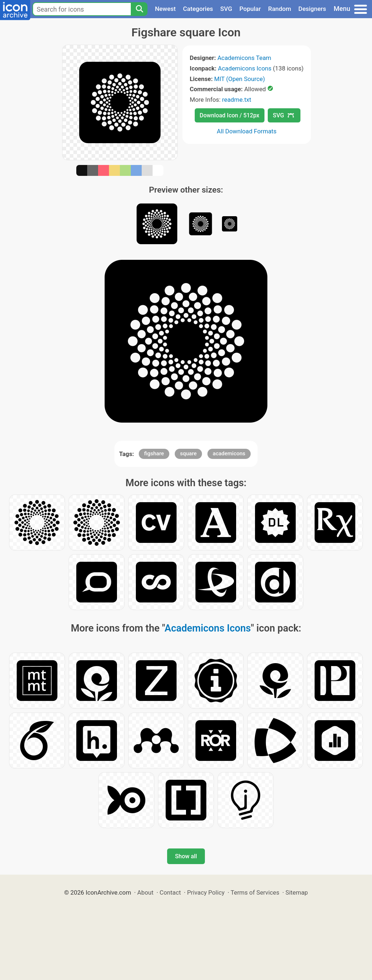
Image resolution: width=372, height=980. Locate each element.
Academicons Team (244, 58)
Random (280, 9)
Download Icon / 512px (230, 115)
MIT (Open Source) (240, 79)
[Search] (139, 9)
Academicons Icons (245, 68)
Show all (186, 856)
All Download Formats (247, 131)
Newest (165, 9)
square (189, 453)
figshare (154, 453)
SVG (226, 9)
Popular (250, 9)
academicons (229, 453)
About (145, 892)
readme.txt (236, 100)
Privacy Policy (206, 892)
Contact (170, 892)
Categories (198, 9)
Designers (312, 9)
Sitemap (297, 892)
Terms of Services (255, 892)
